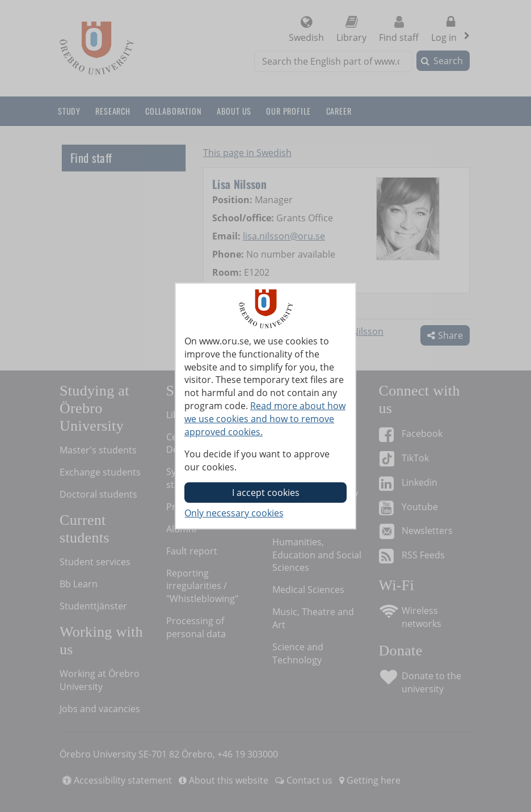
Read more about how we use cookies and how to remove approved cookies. (265, 419)
